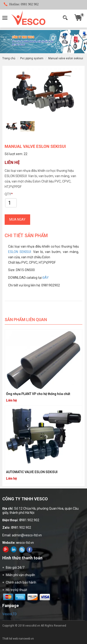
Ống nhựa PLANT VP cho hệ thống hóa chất (38, 394)
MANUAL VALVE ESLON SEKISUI (66, 58)
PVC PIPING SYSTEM (32, 58)
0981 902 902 (24, 4)
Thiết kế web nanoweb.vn (18, 639)
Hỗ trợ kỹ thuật (16, 590)
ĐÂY (46, 278)
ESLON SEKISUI (19, 252)
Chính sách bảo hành (21, 582)
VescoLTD (10, 614)
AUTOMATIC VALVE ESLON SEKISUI (32, 472)
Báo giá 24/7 (15, 568)
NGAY (17, 219)
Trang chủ (9, 58)
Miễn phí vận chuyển (20, 575)
